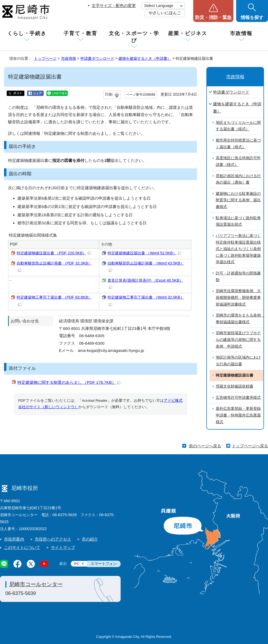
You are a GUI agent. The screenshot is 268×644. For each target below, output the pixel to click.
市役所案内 (14, 539)
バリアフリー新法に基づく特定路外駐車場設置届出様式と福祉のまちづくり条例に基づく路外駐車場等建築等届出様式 (238, 249)
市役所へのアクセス (53, 539)
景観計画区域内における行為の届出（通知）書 (238, 179)
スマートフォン (104, 564)
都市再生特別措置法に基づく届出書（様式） (238, 144)
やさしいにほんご (165, 13)
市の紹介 (90, 539)
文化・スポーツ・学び (134, 37)
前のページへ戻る (205, 446)
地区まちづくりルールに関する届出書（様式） (238, 126)
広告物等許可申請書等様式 (238, 398)
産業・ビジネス (188, 33)
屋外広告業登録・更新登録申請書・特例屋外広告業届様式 (238, 415)
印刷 (109, 94)
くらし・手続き (27, 33)
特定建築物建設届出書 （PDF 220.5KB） (54, 253)
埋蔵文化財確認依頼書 (234, 386)
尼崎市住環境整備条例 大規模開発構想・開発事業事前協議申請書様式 (238, 297)
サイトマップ (63, 547)
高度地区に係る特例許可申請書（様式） (238, 161)
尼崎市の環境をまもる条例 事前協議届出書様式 (240, 319)
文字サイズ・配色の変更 (114, 5)
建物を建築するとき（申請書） (145, 58)
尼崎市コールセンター (36, 584)
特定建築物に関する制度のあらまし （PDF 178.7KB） (69, 382)
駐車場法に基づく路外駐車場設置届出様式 (238, 221)
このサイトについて (22, 547)
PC (77, 564)
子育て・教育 (80, 33)
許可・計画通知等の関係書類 (238, 277)
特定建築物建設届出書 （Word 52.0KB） (144, 253)
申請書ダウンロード (97, 58)
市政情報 (241, 33)
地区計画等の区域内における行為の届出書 (238, 361)
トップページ (45, 58)
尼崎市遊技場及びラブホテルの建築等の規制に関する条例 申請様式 (238, 340)
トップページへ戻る (250, 446)
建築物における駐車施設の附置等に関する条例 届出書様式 (238, 200)
